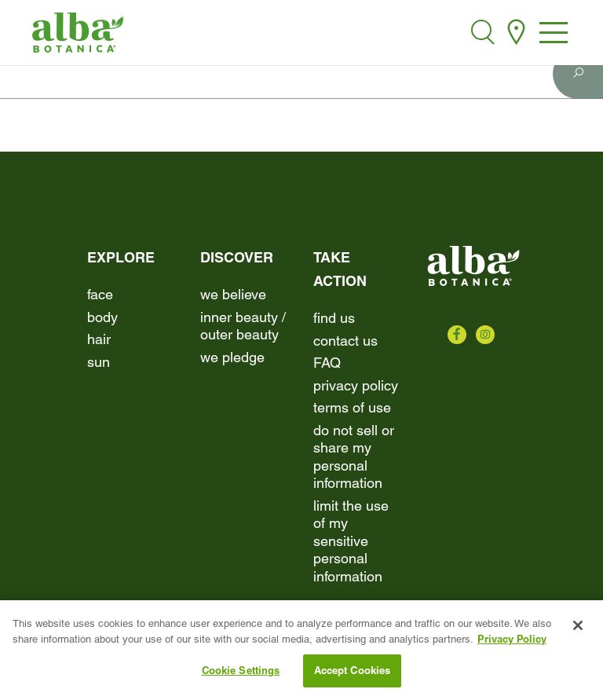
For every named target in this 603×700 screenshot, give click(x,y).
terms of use (352, 407)
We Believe (233, 294)
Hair (99, 339)
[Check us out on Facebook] (457, 335)
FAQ (327, 363)
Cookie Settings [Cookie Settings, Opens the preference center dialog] (241, 672)
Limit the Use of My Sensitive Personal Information (351, 541)
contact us (345, 341)
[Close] (578, 627)
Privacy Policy (356, 385)
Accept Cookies (353, 672)
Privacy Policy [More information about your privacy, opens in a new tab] (512, 640)
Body (102, 317)
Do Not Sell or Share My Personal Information (354, 457)
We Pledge (232, 357)
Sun (99, 362)
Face (100, 294)
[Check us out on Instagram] (485, 335)
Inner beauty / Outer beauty (243, 326)
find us (334, 318)
